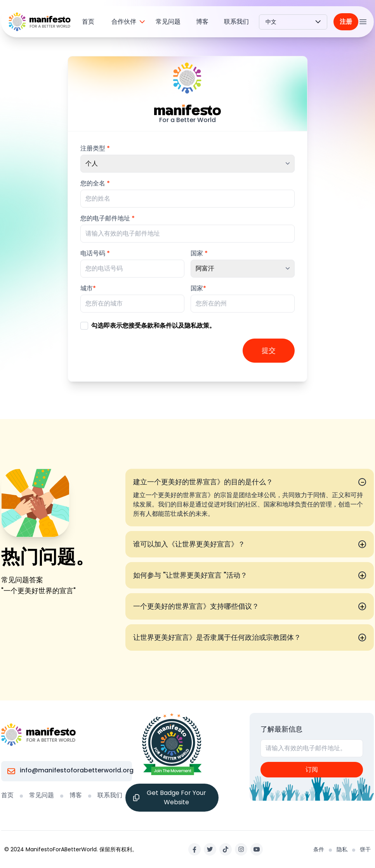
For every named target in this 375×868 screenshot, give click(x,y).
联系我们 (236, 22)
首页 (88, 22)
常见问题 (168, 22)
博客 (202, 22)
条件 (319, 849)
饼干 (365, 849)
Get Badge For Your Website (170, 797)
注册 (346, 22)
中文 (293, 22)
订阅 (312, 769)
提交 (269, 350)
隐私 (342, 849)
